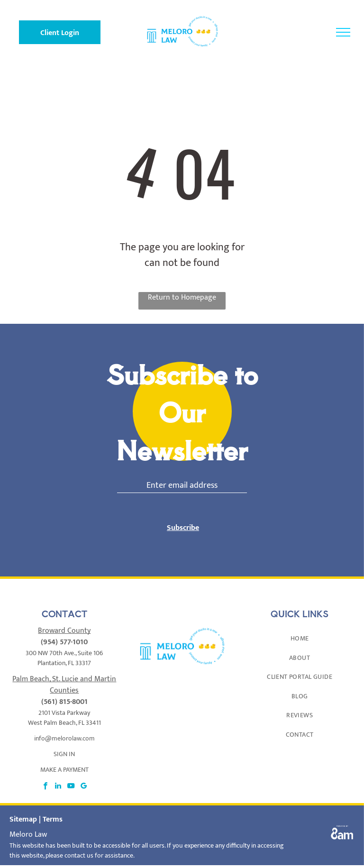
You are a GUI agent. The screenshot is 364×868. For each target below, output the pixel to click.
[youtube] (71, 787)
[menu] (343, 32)
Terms (53, 819)
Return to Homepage (182, 298)
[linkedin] (58, 787)
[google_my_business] (84, 787)
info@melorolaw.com (64, 738)
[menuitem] (300, 638)
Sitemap (23, 819)
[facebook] (45, 787)
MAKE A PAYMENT (64, 770)
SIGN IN (64, 754)
